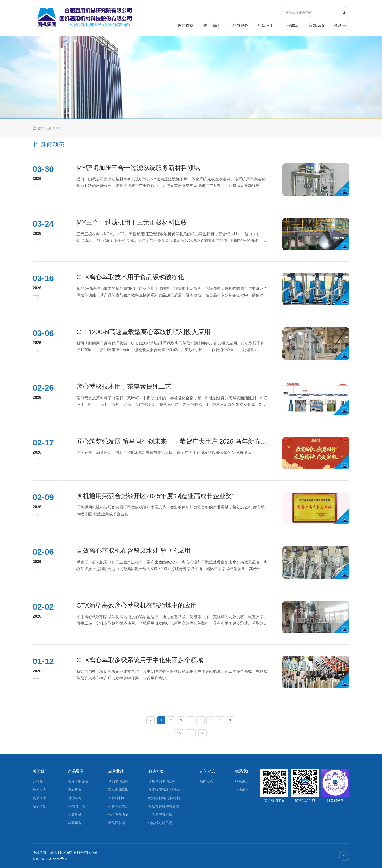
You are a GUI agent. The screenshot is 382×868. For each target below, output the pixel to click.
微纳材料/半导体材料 (164, 798)
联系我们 (342, 25)
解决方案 (156, 771)
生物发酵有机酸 (160, 815)
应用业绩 (116, 771)
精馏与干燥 (76, 806)
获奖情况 (39, 806)
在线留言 (242, 790)
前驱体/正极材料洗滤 (164, 790)
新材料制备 (117, 798)
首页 (39, 128)
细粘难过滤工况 (160, 823)
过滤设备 (75, 798)
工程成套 (291, 25)
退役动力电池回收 (162, 781)
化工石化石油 (118, 815)
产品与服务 (238, 25)
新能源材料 (117, 823)
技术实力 (39, 790)
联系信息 (242, 781)
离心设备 (75, 790)
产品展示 (76, 771)
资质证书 (39, 798)
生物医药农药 (118, 806)
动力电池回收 (118, 781)
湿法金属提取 (118, 790)
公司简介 (39, 781)
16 (191, 733)
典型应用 (266, 25)
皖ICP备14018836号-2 (50, 859)
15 (179, 733)
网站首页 (186, 25)
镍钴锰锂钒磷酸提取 (164, 806)
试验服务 (75, 823)
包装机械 (75, 815)
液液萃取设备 (78, 781)
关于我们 (211, 25)
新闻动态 (316, 25)
